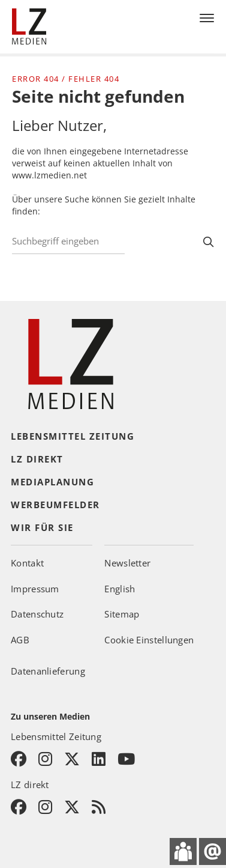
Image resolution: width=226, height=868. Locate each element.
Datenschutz (37, 614)
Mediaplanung (52, 482)
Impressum (35, 589)
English (120, 589)
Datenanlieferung (48, 671)
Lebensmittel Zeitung (73, 436)
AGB (20, 640)
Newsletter (127, 563)
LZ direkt (37, 459)
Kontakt (27, 563)
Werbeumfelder (55, 505)
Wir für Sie (42, 527)
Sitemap (122, 614)
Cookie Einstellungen (149, 640)
